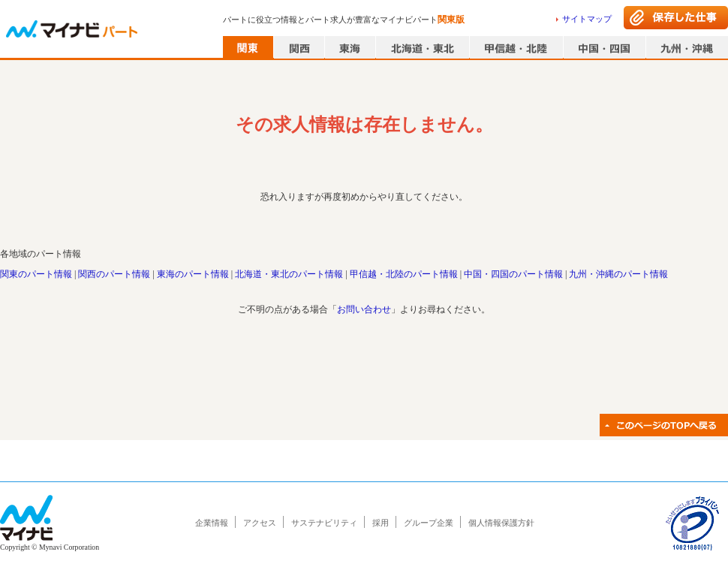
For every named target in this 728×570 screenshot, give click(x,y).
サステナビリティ (324, 523)
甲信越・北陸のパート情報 (404, 274)
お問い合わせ (364, 309)
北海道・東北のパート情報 (289, 274)
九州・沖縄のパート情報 (618, 274)
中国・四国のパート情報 (513, 274)
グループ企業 (429, 523)
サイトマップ (587, 19)
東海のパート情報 (193, 274)
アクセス (260, 523)
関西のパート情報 (114, 274)
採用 (381, 523)
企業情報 (212, 523)
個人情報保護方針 (501, 523)
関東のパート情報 (36, 274)
